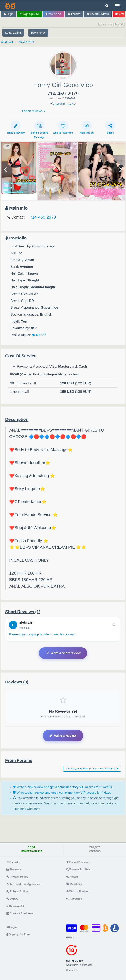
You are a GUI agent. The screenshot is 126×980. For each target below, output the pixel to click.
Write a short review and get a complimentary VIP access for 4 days (62, 792)
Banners (14, 869)
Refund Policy (17, 891)
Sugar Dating (13, 33)
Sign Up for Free (18, 934)
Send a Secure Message (39, 129)
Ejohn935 (26, 623)
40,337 (39, 335)
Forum (72, 877)
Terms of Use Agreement (24, 884)
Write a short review (63, 653)
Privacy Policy (17, 877)
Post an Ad (53, 14)
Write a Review (16, 127)
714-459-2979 (26, 42)
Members (74, 884)
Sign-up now (29, 14)
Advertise (74, 899)
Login (9, 14)
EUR (70, 938)
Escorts (74, 14)
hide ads (119, 24)
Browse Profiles (78, 869)
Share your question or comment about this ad (92, 769)
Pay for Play (38, 33)
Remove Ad (15, 906)
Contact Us (72, 970)
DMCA (12, 899)
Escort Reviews (98, 14)
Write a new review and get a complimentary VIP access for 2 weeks (62, 787)
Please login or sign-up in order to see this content (42, 634)
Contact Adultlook (20, 913)
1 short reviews (34, 111)
